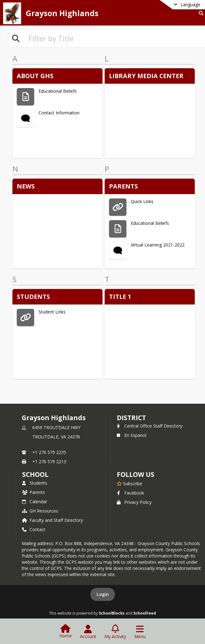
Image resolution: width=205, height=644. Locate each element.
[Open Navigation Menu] (140, 632)
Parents (34, 492)
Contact (34, 529)
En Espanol (132, 435)
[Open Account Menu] (88, 632)
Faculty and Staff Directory (52, 520)
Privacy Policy (134, 502)
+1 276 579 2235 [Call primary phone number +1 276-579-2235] (49, 452)
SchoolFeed (145, 613)
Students (35, 483)
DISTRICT (131, 418)
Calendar (35, 502)
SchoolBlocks (112, 613)
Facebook (130, 493)
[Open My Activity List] (115, 632)
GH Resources (40, 511)
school (35, 474)
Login (103, 594)
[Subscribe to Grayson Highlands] (130, 483)
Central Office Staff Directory (150, 426)
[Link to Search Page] (200, 13)
